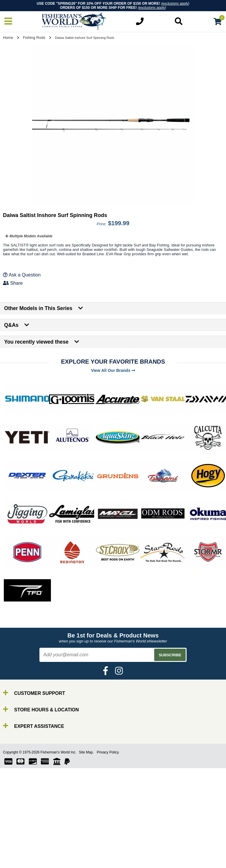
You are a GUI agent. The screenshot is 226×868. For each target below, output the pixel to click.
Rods (17, 850)
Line (16, 861)
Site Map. (86, 752)
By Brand (21, 845)
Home (8, 38)
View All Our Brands (113, 370)
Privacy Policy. (108, 752)
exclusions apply (175, 4)
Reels (18, 856)
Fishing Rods (34, 38)
